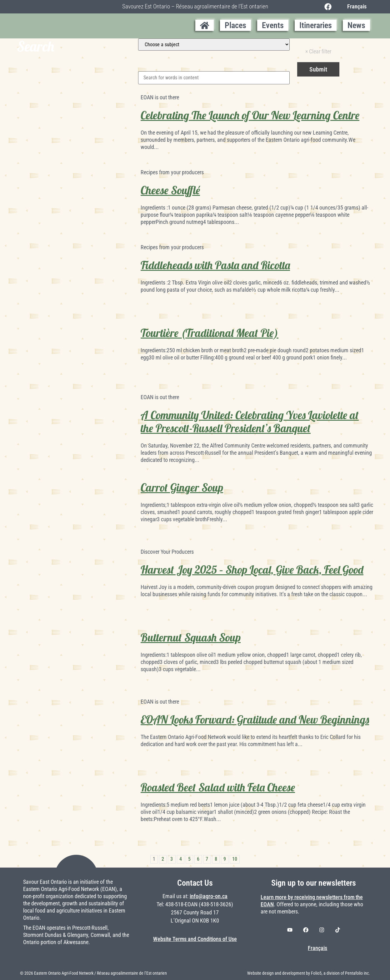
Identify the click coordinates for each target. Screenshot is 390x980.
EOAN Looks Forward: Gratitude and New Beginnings (255, 720)
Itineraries (316, 25)
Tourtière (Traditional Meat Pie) (210, 333)
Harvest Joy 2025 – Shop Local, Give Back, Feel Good (252, 570)
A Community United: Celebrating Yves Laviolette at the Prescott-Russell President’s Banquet (250, 422)
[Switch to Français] (355, 7)
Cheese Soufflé (170, 190)
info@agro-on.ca (209, 896)
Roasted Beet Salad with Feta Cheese (218, 787)
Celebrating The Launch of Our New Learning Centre (250, 115)
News (356, 25)
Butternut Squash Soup (191, 637)
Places (235, 25)
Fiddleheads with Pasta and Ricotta (215, 265)
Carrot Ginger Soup (182, 488)
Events (273, 25)
